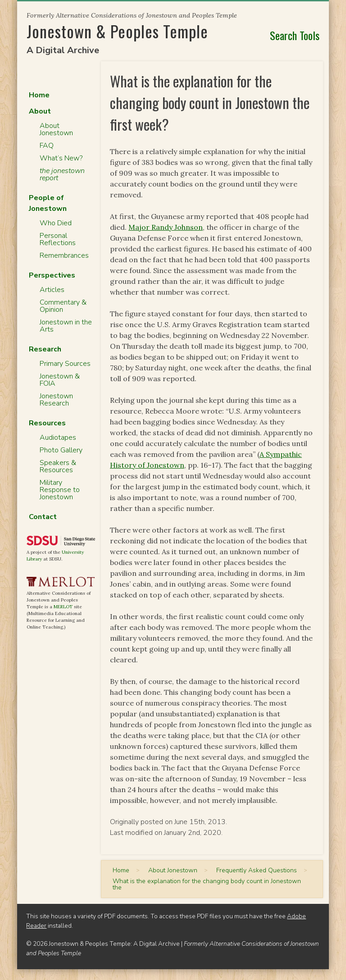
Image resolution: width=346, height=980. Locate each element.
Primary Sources (65, 364)
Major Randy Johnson (166, 227)
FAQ (47, 146)
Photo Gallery (61, 450)
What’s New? (61, 158)
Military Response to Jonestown (60, 490)
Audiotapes (58, 438)
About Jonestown (56, 129)
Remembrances (64, 255)
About (40, 111)
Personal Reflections (58, 239)
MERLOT (63, 607)
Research (45, 349)
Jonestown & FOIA (60, 380)
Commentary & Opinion (63, 306)
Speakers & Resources (58, 466)
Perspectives (52, 275)
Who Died (56, 223)
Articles (52, 290)
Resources (47, 423)
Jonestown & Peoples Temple (117, 31)
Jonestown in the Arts (66, 326)
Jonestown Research (56, 400)
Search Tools (295, 35)
